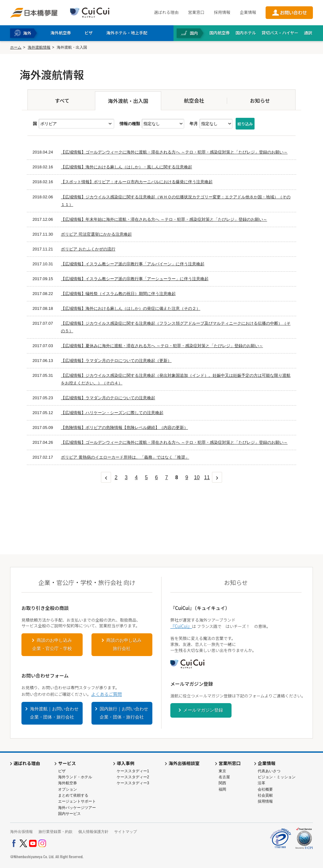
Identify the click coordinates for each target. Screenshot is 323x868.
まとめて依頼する (73, 795)
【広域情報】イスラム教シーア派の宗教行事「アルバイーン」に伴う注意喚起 (133, 264)
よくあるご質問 (106, 694)
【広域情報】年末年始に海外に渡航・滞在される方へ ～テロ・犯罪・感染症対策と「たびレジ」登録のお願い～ (164, 219)
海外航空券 (68, 783)
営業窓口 (196, 12)
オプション (68, 789)
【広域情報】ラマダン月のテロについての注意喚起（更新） (116, 361)
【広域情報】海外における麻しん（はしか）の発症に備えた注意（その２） (131, 308)
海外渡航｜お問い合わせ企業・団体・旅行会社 (54, 713)
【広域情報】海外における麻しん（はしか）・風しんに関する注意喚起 (126, 167)
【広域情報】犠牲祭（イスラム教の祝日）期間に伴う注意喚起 (118, 294)
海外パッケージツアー (77, 808)
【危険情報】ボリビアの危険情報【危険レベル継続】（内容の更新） (124, 428)
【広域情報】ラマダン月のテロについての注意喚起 (108, 398)
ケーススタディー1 (133, 771)
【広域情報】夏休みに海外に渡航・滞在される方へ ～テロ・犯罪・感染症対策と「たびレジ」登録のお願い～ (162, 346)
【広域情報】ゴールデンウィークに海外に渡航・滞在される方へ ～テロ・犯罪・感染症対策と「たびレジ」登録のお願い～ (174, 152)
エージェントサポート (77, 801)
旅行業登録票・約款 (56, 832)
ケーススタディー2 (133, 777)
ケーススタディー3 (133, 783)
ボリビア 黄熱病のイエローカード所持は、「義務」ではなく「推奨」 (125, 457)
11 (207, 477)
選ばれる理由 (166, 12)
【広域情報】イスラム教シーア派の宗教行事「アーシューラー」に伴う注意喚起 (135, 279)
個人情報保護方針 (93, 832)
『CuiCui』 (181, 626)
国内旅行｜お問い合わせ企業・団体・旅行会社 (124, 713)
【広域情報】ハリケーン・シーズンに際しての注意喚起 (112, 413)
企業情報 (248, 12)
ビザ (62, 771)
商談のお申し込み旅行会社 (124, 644)
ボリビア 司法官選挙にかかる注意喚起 (96, 234)
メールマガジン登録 (203, 710)
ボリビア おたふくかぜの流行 (88, 249)
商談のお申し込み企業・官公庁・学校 (52, 644)
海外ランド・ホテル (75, 777)
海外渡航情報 (39, 47)
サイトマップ (126, 832)
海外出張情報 (21, 832)
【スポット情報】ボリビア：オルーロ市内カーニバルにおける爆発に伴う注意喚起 (137, 182)
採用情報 (222, 12)
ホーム (16, 47)
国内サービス (69, 814)
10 (197, 477)
